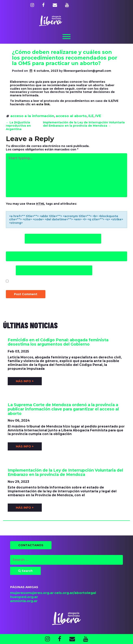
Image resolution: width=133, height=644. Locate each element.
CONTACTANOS (31, 545)
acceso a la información (32, 116)
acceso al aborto (71, 116)
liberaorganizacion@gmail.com (87, 71)
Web (10, 270)
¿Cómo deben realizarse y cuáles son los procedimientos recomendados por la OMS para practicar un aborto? (65, 58)
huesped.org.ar (24, 597)
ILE (91, 116)
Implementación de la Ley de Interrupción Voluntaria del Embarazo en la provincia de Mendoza (84, 124)
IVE (98, 116)
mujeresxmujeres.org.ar (32, 593)
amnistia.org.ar (24, 601)
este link (43, 104)
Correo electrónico (27, 250)
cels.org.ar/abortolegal (75, 593)
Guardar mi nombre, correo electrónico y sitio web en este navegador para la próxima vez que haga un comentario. (64, 284)
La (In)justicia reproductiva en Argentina (18, 126)
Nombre (15, 239)
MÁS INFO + (25, 381)
